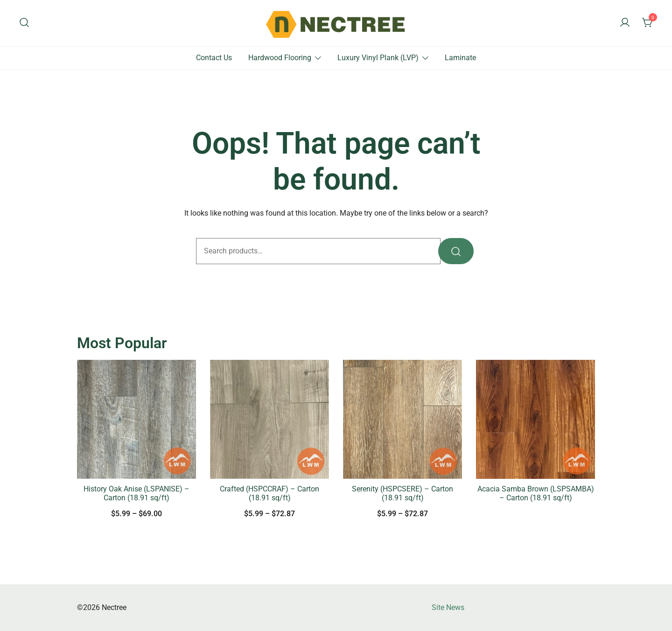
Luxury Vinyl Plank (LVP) (378, 58)
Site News (448, 607)
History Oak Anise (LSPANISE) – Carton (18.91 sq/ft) (136, 493)
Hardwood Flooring (280, 58)
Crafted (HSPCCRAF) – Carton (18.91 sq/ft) (269, 493)
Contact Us (214, 58)
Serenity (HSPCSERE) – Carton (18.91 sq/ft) (402, 493)
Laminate (460, 58)
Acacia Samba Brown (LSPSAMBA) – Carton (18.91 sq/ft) (536, 493)
